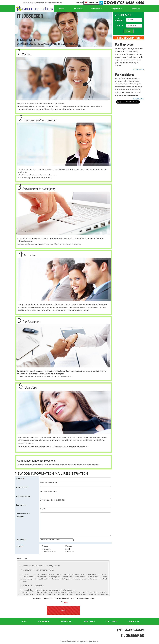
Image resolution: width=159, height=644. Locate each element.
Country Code (21, 505)
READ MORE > (139, 69)
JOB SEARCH (43, 621)
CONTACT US (133, 621)
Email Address (22, 488)
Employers (117, 9)
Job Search (78, 9)
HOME (24, 621)
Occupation (21, 540)
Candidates (96, 9)
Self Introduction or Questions (23, 515)
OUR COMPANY (112, 621)
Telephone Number (23, 496)
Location (20, 546)
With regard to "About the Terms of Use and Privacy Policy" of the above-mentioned (63, 598)
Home (62, 9)
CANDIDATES (65, 621)
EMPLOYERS (89, 621)
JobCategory (120, 20)
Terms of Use (22, 558)
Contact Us (135, 9)
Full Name (20, 479)
